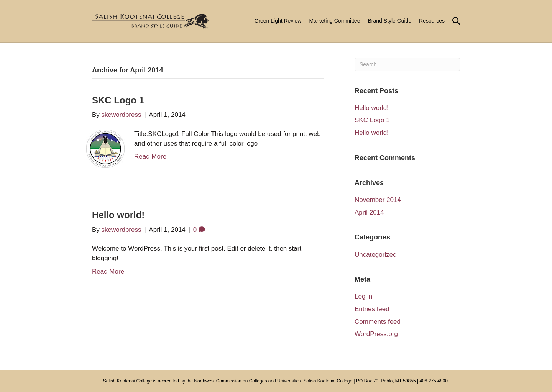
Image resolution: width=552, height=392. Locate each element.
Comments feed (378, 322)
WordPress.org (376, 334)
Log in (363, 296)
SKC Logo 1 (118, 100)
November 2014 (378, 200)
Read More (150, 157)
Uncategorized (376, 255)
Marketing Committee (334, 21)
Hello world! (118, 215)
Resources (432, 21)
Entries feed (372, 309)
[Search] (454, 21)
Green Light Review (278, 21)
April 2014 (369, 212)
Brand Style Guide (389, 21)
